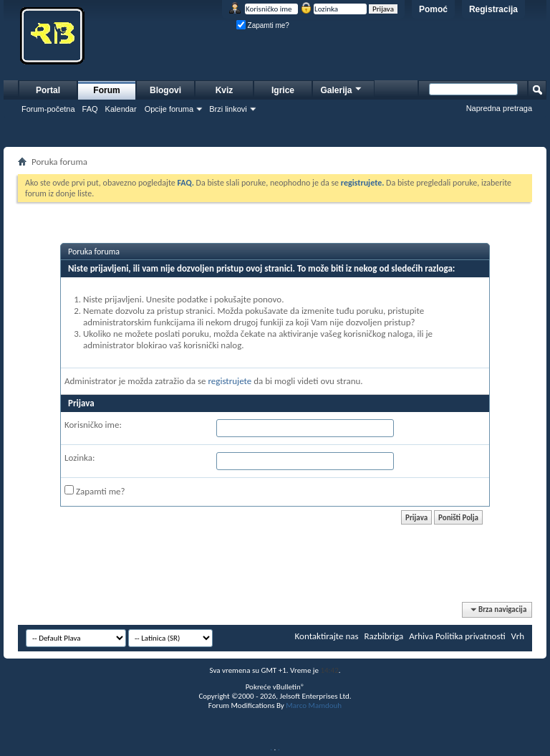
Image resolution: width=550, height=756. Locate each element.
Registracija (493, 9)
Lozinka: (80, 458)
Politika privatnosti (471, 636)
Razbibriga (384, 636)
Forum (106, 90)
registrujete (230, 381)
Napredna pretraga (499, 108)
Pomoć (433, 9)
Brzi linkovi (228, 109)
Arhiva (421, 636)
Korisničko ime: (93, 425)
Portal (48, 90)
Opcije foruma (169, 109)
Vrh (518, 636)
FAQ (90, 109)
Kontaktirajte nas (327, 636)
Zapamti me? (263, 25)
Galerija (342, 88)
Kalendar (121, 109)
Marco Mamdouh (314, 705)
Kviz (225, 90)
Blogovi (165, 90)
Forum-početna (48, 109)
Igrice (283, 90)
